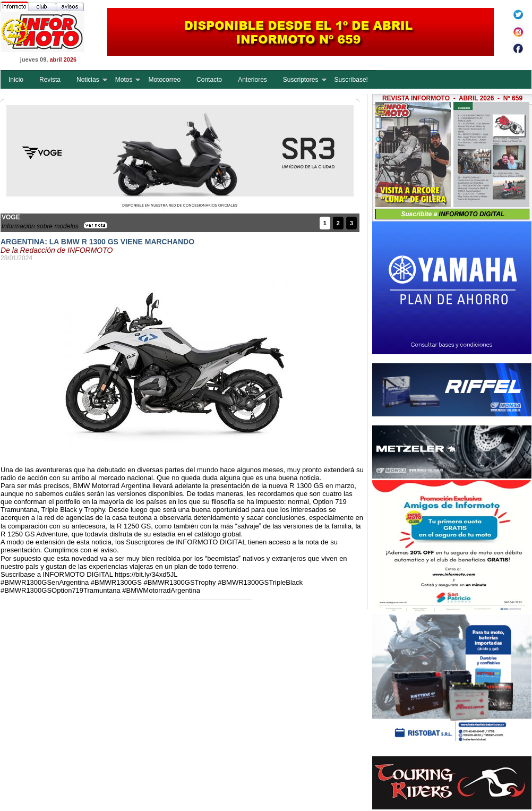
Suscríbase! (351, 80)
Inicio (16, 80)
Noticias (88, 80)
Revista (50, 80)
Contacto (209, 80)
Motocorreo (164, 80)
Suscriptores (301, 80)
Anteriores (252, 80)
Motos (124, 80)
